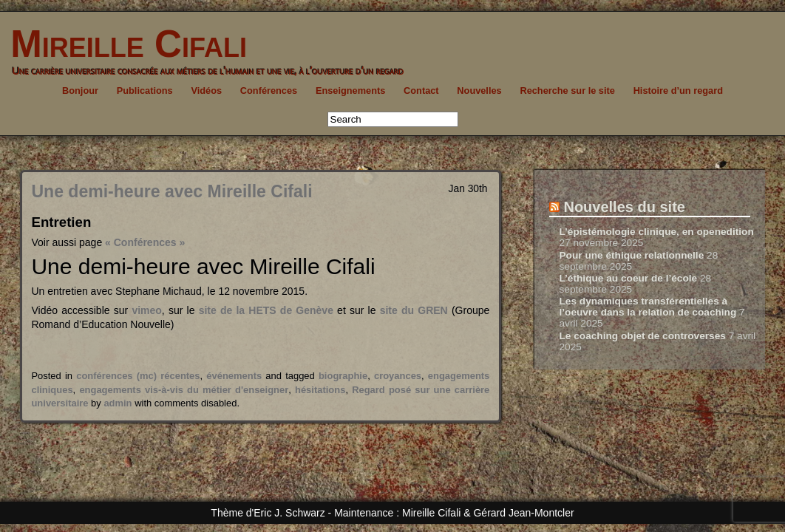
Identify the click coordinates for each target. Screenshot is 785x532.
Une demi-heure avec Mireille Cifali (171, 191)
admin (118, 403)
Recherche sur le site (567, 91)
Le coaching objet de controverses (642, 336)
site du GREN (416, 310)
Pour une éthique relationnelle (631, 255)
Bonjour (80, 91)
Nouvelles (479, 91)
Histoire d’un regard (678, 91)
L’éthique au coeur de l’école (628, 278)
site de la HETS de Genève (266, 310)
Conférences (269, 91)
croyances (398, 376)
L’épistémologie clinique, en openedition (656, 232)
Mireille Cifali (123, 44)
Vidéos (206, 91)
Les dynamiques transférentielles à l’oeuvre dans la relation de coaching (648, 307)
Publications (145, 91)
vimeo (146, 310)
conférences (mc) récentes (138, 376)
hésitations (320, 390)
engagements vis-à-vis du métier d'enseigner (184, 390)
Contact (421, 91)
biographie (343, 376)
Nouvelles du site (624, 207)
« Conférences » (145, 242)
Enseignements (350, 91)
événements (234, 376)
